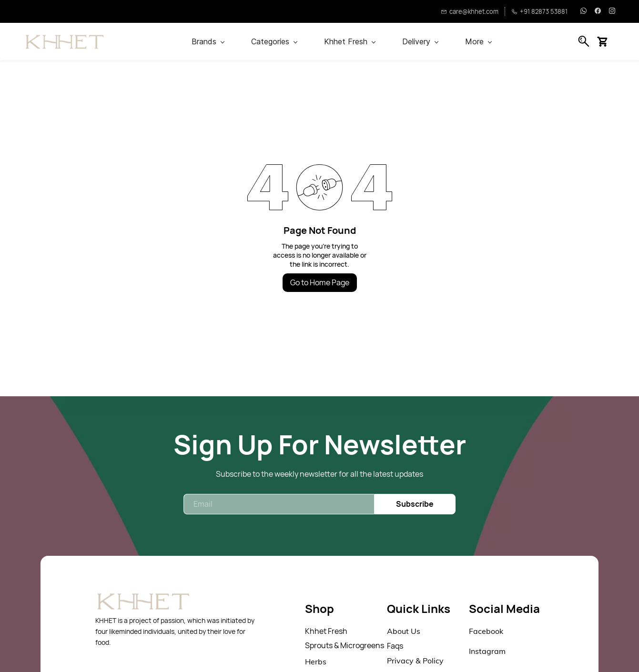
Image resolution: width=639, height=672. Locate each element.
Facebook (486, 631)
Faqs (395, 646)
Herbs (316, 662)
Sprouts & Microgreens (345, 645)
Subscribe (415, 504)
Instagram (487, 651)
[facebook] (598, 11)
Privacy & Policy (415, 661)
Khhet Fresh (326, 631)
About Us (404, 631)
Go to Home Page (320, 282)
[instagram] (612, 11)
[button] (606, 41)
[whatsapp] (583, 11)
